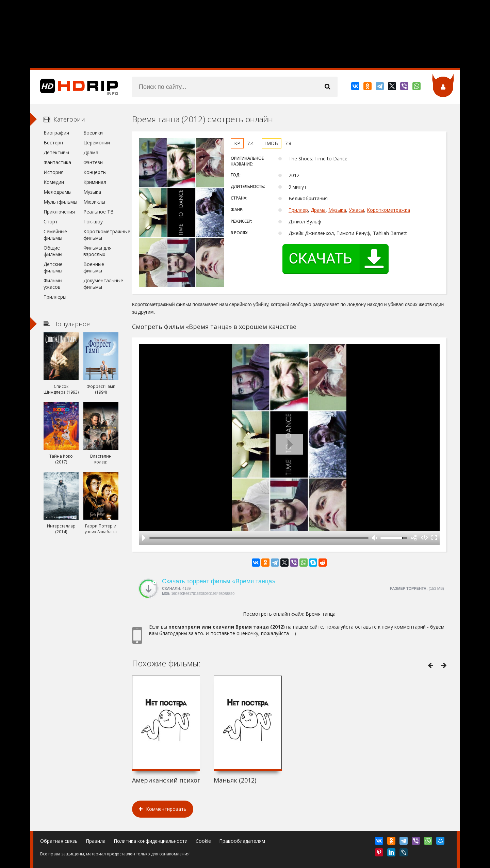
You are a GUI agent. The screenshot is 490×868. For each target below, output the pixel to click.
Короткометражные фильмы (101, 235)
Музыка (337, 210)
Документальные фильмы (101, 284)
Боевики (93, 133)
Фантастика (57, 162)
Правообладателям (242, 841)
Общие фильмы (53, 251)
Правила (96, 841)
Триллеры (55, 297)
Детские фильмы (53, 267)
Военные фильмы (94, 267)
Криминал (95, 182)
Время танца (321, 614)
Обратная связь (59, 841)
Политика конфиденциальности (151, 841)
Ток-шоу (93, 222)
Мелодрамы (58, 192)
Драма (318, 210)
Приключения (59, 212)
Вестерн (53, 143)
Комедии (54, 182)
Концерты (95, 172)
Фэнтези (93, 162)
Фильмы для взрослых (97, 251)
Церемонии (97, 143)
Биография (56, 133)
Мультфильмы (60, 202)
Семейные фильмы (55, 235)
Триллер (298, 210)
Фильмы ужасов (53, 284)
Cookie (203, 841)
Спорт (51, 222)
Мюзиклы (94, 202)
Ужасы (356, 210)
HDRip (74, 87)
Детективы (56, 152)
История (54, 172)
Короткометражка (388, 210)
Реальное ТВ (99, 212)
